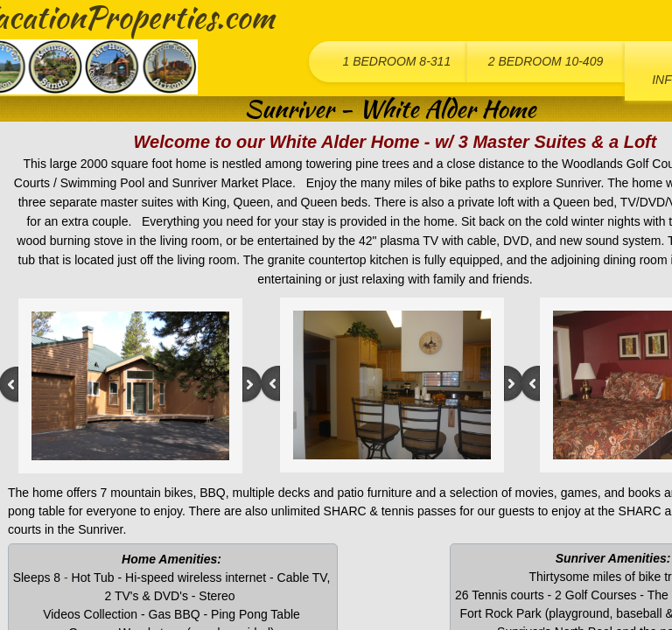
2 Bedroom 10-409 (546, 61)
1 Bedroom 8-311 (396, 61)
